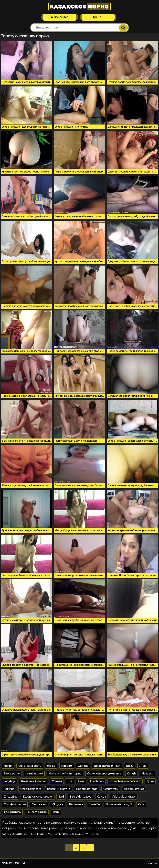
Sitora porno (12, 774)
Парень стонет (134, 789)
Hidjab (51, 766)
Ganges (83, 766)
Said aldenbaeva (80, 797)
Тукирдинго (12, 812)
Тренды (98, 17)
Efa (70, 781)
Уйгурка (58, 804)
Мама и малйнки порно (65, 774)
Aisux (56, 812)
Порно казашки (14, 863)
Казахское (80, 6)
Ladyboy (9, 781)
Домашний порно (33, 781)
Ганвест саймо (37, 812)
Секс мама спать (30, 766)
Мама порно (34, 774)
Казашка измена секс (38, 797)
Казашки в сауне (59, 789)
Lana (81, 781)
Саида (101, 797)
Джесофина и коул (107, 766)
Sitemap (153, 863)
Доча (150, 781)
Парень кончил (87, 789)
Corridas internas (15, 804)
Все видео (60, 17)
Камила (9, 789)
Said (61, 797)
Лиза (143, 766)
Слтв (141, 804)
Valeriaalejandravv (124, 797)
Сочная (57, 781)
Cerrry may (111, 789)
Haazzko (147, 774)
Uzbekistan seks (31, 789)
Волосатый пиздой (119, 804)
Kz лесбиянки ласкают (125, 781)
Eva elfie (94, 804)
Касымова (76, 804)
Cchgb (132, 774)
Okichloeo (97, 781)
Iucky (130, 766)
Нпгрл (8, 766)
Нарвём (67, 766)
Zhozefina (10, 797)
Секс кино (39, 804)
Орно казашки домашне (104, 774)
